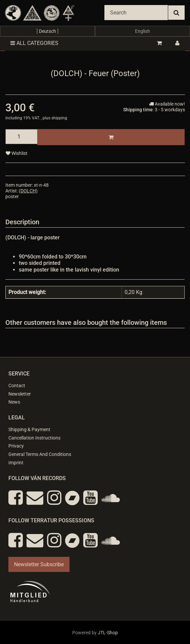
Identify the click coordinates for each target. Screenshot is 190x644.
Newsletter (20, 394)
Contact (17, 386)
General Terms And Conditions (40, 454)
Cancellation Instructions (34, 438)
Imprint (16, 463)
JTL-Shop (108, 633)
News (14, 402)
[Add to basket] (111, 137)
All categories (34, 43)
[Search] (136, 13)
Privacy (16, 446)
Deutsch (47, 31)
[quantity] (21, 137)
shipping (59, 118)
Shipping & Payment (29, 429)
